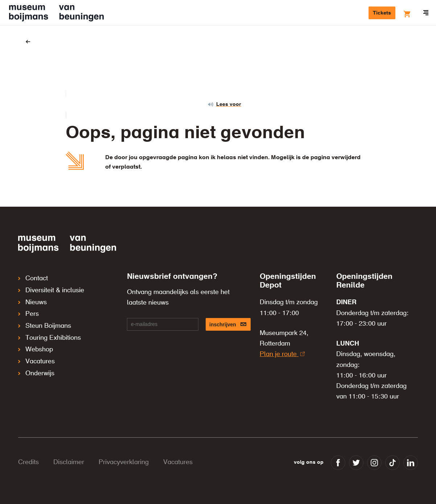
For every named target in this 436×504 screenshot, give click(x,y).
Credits (28, 462)
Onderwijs (36, 359)
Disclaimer (69, 462)
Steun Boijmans (45, 318)
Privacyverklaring (124, 462)
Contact (33, 278)
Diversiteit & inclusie (51, 288)
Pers (28, 308)
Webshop (36, 339)
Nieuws (32, 298)
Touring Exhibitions (50, 329)
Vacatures (36, 349)
